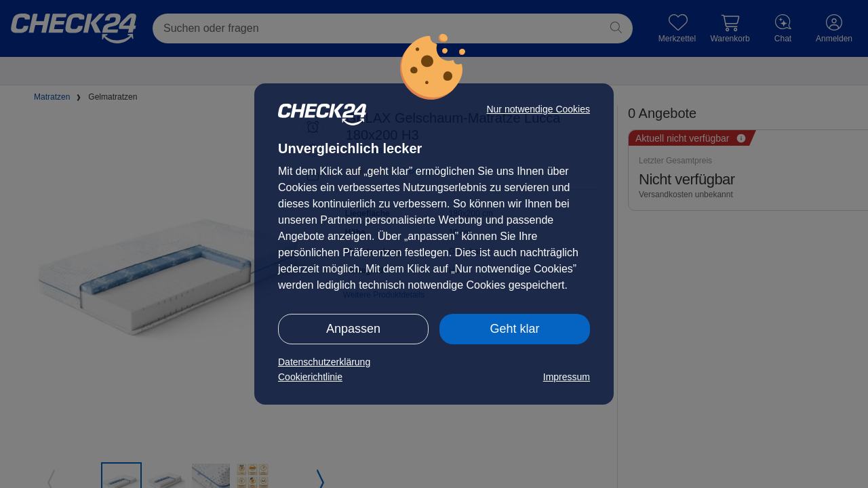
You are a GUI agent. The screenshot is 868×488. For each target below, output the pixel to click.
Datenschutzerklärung (324, 362)
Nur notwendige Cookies (538, 109)
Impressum (567, 377)
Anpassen (353, 329)
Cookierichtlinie (310, 377)
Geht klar (514, 329)
